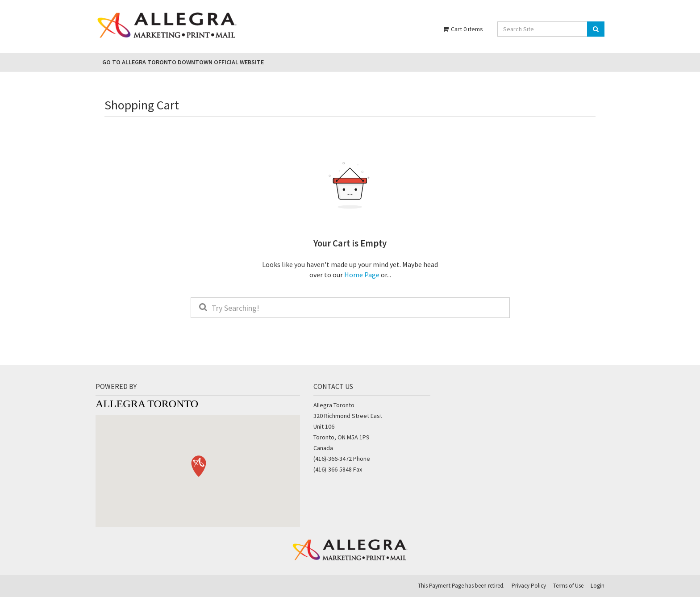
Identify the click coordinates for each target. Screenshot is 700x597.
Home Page (362, 275)
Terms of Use (568, 586)
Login (598, 586)
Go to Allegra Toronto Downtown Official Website (183, 62)
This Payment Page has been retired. (461, 586)
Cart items (462, 29)
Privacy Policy (529, 586)
